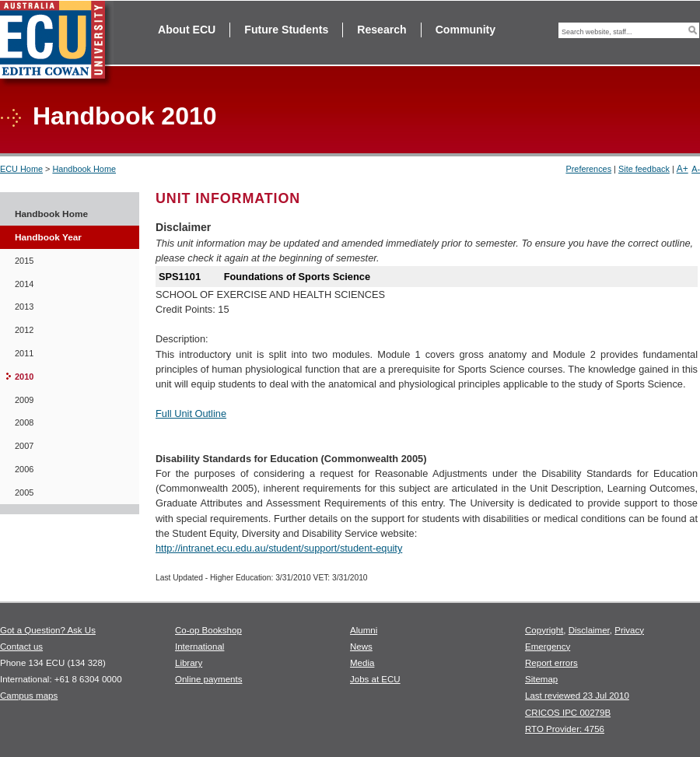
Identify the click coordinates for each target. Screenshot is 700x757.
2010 (24, 377)
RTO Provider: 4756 (565, 729)
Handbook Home (84, 169)
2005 (24, 492)
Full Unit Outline (191, 414)
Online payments (208, 679)
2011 (24, 353)
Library (189, 663)
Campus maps (29, 696)
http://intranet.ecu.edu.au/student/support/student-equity (279, 548)
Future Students (286, 30)
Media (362, 663)
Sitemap (541, 679)
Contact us (21, 647)
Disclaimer (589, 630)
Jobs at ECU (375, 679)
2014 (24, 284)
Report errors (551, 663)
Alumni (364, 630)
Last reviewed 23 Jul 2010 (577, 696)
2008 (24, 422)
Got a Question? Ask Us (48, 630)
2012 (24, 330)
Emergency (548, 647)
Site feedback (644, 169)
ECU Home (21, 169)
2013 (24, 307)
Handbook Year (48, 237)
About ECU (187, 30)
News (361, 647)
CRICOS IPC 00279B (568, 713)
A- (696, 169)
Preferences (588, 169)
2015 (24, 261)
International (199, 647)
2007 (24, 446)
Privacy (629, 630)
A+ (682, 169)
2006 (24, 469)
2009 (24, 400)
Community (465, 30)
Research (381, 30)
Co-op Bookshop (208, 630)
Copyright (544, 630)
